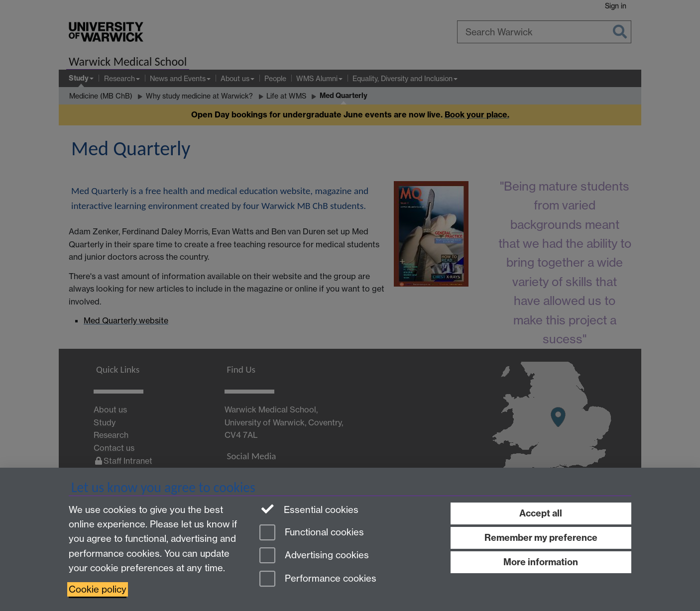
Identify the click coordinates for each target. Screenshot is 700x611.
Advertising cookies (314, 556)
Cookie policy (98, 589)
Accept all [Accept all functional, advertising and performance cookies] (541, 513)
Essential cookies (309, 509)
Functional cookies (312, 533)
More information (541, 562)
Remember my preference (541, 538)
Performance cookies (318, 579)
